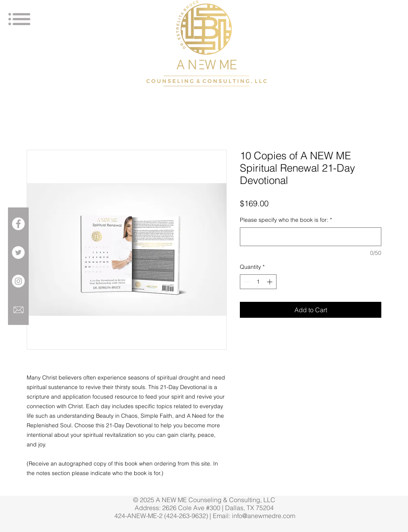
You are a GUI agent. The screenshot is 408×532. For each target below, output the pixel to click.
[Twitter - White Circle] (18, 252)
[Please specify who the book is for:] (311, 237)
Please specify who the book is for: (286, 220)
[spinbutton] (258, 282)
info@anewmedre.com (264, 516)
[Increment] (270, 282)
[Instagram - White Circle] (18, 281)
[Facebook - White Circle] (18, 224)
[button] (19, 19)
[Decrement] (246, 282)
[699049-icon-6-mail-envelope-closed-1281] (18, 310)
